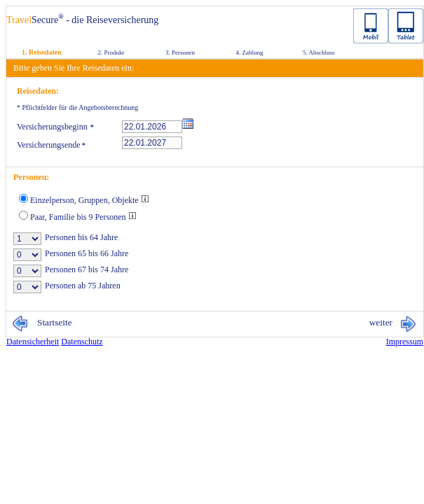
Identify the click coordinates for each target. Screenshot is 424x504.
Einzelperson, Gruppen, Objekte (90, 200)
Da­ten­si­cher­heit (33, 342)
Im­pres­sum (405, 342)
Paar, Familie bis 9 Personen (83, 217)
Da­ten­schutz (82, 342)
